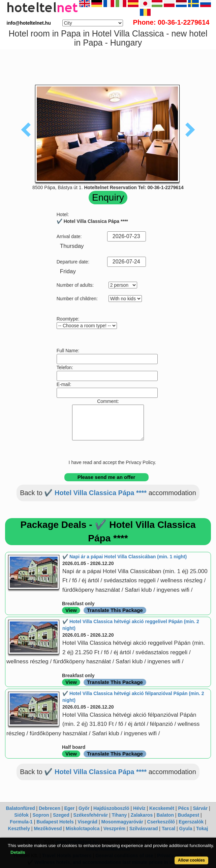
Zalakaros (142, 815)
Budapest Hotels (55, 822)
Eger (69, 808)
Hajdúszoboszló (111, 808)
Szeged (61, 815)
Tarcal (168, 828)
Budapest (188, 815)
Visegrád (87, 822)
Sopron (41, 815)
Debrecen (50, 808)
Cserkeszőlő (161, 822)
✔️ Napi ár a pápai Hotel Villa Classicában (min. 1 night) (125, 557)
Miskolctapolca (83, 828)
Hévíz (139, 808)
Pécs (183, 808)
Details (18, 852)
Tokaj (202, 828)
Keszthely (19, 828)
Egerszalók (191, 822)
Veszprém (114, 828)
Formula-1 (21, 822)
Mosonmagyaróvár (122, 822)
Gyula (186, 828)
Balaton (165, 815)
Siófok (21, 815)
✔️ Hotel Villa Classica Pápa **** (95, 493)
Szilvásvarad (144, 828)
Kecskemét (162, 808)
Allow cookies (191, 860)
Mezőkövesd (48, 828)
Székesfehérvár (90, 815)
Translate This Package (115, 610)
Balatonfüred (20, 808)
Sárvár (200, 808)
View (71, 610)
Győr (84, 808)
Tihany (119, 815)
